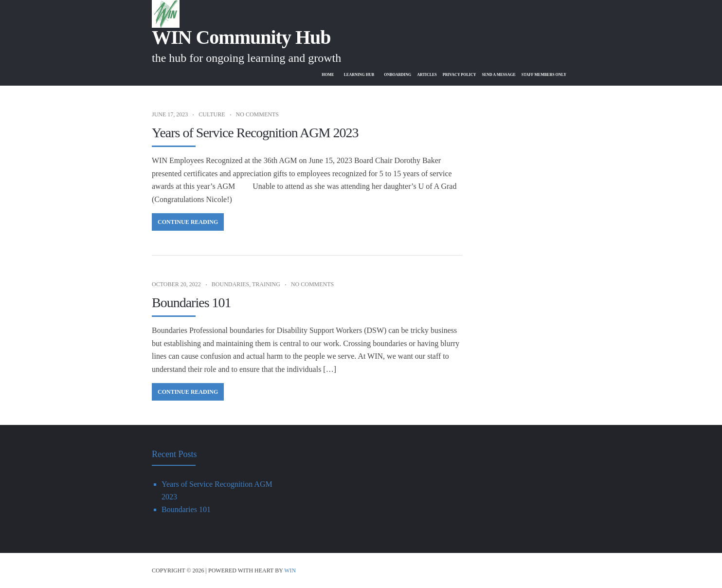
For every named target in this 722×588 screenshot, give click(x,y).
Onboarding (379, 74)
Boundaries (230, 284)
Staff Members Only (541, 74)
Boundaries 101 (191, 303)
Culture (212, 114)
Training (266, 284)
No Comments (257, 114)
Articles (412, 74)
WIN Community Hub (241, 37)
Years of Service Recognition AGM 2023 (255, 133)
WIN (290, 570)
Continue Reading (188, 222)
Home (304, 74)
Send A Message (491, 74)
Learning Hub (337, 74)
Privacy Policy (447, 74)
